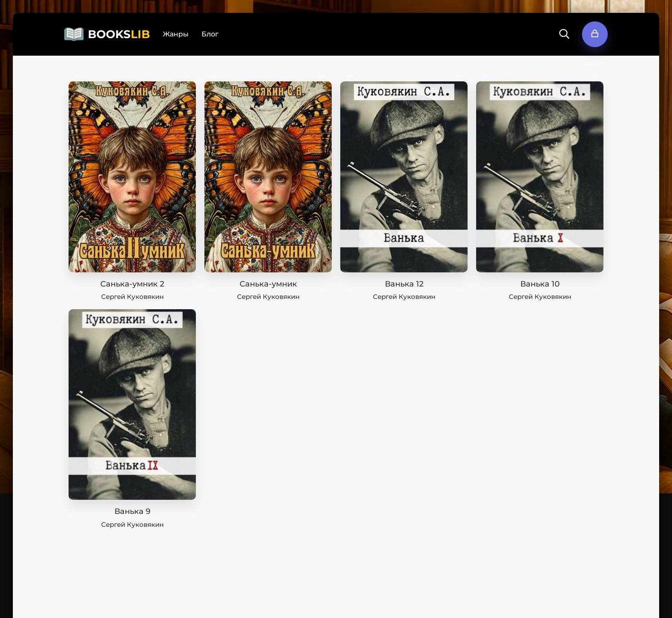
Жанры (176, 34)
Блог (210, 34)
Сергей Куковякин (132, 297)
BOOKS (119, 34)
